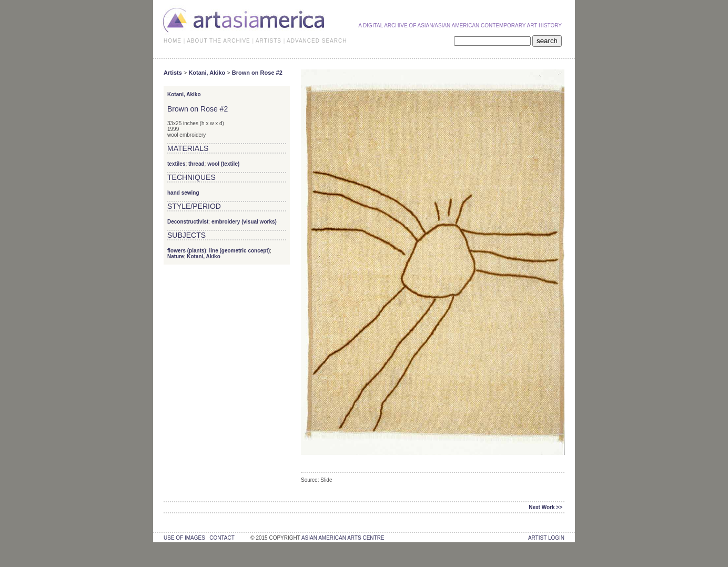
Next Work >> (545, 507)
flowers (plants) (187, 251)
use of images (184, 538)
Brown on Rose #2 (257, 73)
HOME (173, 41)
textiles (176, 164)
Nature (176, 256)
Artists (173, 73)
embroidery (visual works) (244, 222)
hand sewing (183, 193)
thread (196, 164)
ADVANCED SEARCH (317, 41)
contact (222, 538)
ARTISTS (269, 41)
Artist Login (546, 538)
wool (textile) (223, 164)
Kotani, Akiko (207, 73)
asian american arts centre (343, 538)
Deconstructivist (188, 222)
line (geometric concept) (239, 251)
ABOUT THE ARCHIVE (219, 41)
